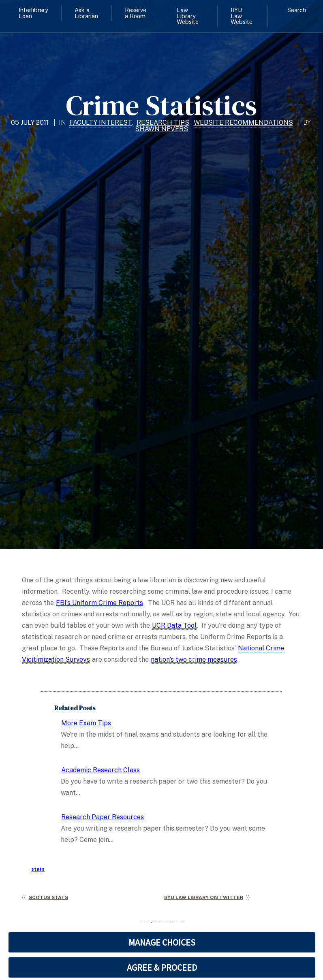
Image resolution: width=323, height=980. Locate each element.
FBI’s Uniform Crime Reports (99, 603)
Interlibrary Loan (33, 13)
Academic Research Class (101, 770)
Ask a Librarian (86, 13)
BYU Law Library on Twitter (204, 897)
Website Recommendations (243, 122)
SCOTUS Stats (48, 897)
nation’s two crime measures (194, 659)
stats (38, 869)
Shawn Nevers (161, 129)
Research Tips (163, 122)
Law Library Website (188, 16)
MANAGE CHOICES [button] (162, 942)
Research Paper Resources (103, 817)
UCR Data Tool (174, 625)
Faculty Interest (101, 122)
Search (297, 10)
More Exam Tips (86, 723)
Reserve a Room (136, 13)
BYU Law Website (242, 16)
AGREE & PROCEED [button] (162, 967)
